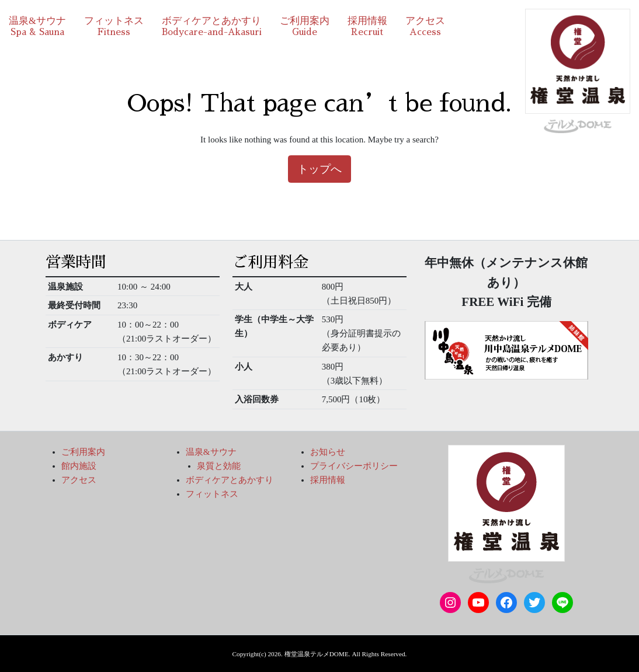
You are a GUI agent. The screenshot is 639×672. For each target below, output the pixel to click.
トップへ (319, 169)
